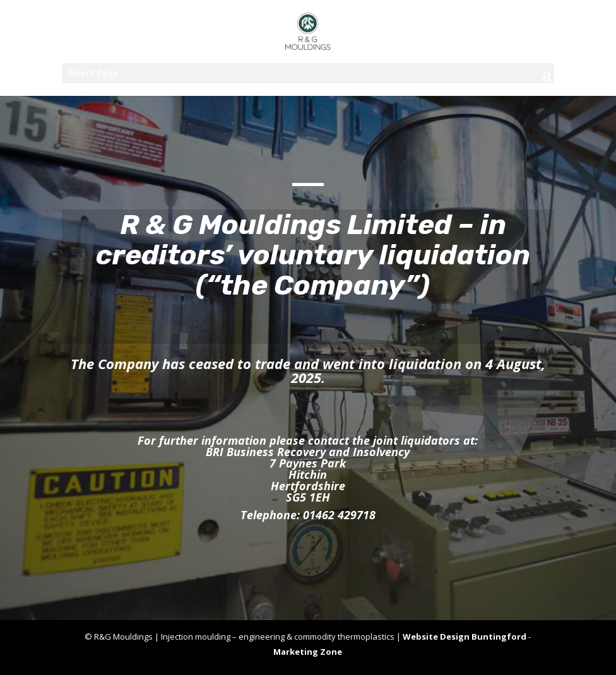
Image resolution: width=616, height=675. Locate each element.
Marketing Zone (308, 652)
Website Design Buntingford (465, 637)
